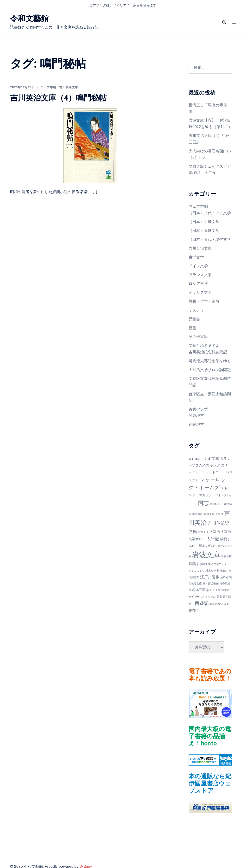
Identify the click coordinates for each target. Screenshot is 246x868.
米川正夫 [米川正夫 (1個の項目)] (215, 590)
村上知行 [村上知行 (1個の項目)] (211, 571)
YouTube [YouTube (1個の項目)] (194, 459)
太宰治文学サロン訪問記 (210, 370)
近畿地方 (196, 424)
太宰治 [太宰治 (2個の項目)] (215, 532)
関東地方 (196, 416)
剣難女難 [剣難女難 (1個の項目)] (209, 514)
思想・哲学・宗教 (204, 301)
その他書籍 (198, 337)
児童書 (194, 319)
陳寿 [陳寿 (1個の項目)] (226, 604)
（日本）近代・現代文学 (210, 239)
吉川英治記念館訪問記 (208, 352)
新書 (192, 328)
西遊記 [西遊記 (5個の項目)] (202, 603)
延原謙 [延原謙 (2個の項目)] (194, 564)
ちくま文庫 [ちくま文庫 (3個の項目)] (209, 458)
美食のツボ (198, 409)
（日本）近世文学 (204, 231)
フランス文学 (200, 275)
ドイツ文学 (198, 266)
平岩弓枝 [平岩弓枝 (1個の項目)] (226, 556)
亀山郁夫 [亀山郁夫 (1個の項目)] (215, 504)
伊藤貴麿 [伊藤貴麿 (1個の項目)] (197, 514)
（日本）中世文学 (204, 222)
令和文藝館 (29, 18)
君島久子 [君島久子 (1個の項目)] (203, 532)
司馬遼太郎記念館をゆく (210, 361)
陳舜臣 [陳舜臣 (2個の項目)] (194, 611)
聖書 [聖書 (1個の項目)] (219, 597)
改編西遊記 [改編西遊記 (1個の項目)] (206, 564)
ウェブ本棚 (48, 87)
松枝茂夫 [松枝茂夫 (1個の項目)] (222, 571)
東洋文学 (196, 257)
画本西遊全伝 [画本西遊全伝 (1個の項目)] (211, 584)
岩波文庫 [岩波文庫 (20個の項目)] (206, 555)
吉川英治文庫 (69, 87)
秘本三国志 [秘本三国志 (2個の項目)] (201, 590)
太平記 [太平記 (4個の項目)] (213, 539)
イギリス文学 (200, 292)
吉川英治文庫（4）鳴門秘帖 (58, 98)
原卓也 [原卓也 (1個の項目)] (219, 514)
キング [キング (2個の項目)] (215, 465)
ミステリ (196, 310)
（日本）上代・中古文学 (210, 213)
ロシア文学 (198, 284)
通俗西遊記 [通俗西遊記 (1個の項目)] (216, 604)
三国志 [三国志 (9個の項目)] (200, 503)
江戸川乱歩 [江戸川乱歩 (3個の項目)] (210, 577)
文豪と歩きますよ (204, 345)
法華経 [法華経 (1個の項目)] (224, 577)
